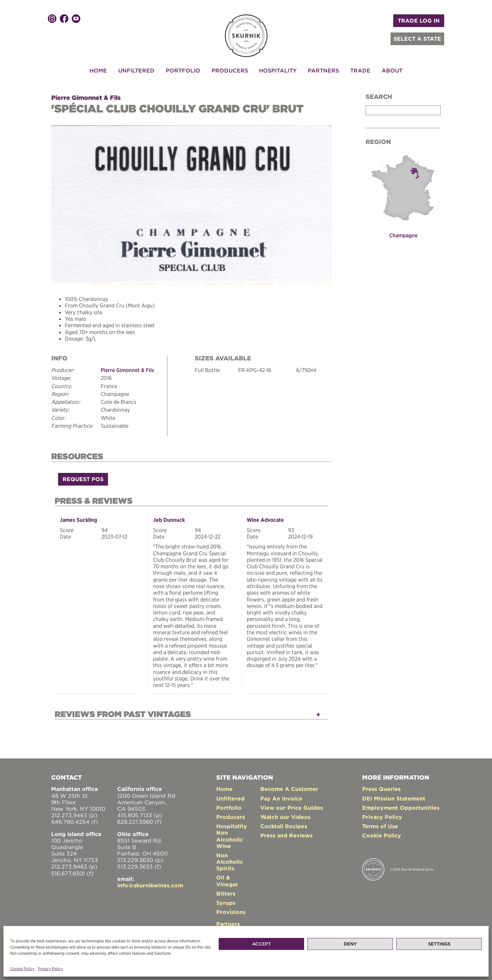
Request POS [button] (83, 478)
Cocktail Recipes (284, 824)
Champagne (403, 235)
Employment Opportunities (401, 806)
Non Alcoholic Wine (230, 837)
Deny (350, 944)
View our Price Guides (292, 806)
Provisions (231, 910)
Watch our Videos (285, 815)
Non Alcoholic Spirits (230, 860)
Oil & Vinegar (227, 879)
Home (98, 70)
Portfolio (183, 70)
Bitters (226, 892)
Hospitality (278, 70)
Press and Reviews (286, 834)
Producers (230, 70)
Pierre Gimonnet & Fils (86, 98)
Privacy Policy (50, 969)
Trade (360, 70)
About (392, 70)
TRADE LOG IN (419, 21)
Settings (439, 944)
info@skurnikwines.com (150, 884)
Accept (262, 944)
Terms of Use (380, 824)
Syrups (226, 901)
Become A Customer (289, 787)
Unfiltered (136, 70)
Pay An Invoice (281, 796)
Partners (323, 70)
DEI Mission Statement (394, 796)
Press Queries (381, 787)
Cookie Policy (22, 969)
